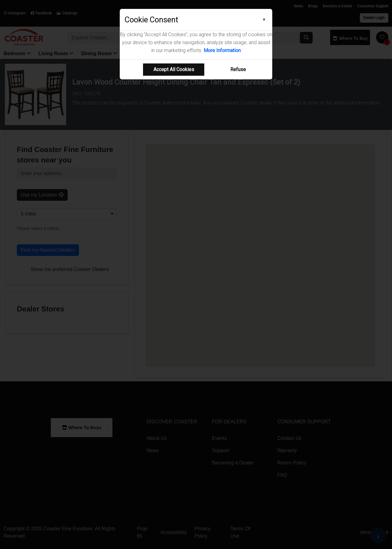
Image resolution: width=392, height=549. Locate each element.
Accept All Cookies (174, 69)
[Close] (264, 20)
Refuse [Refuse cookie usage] (238, 69)
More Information (222, 50)
